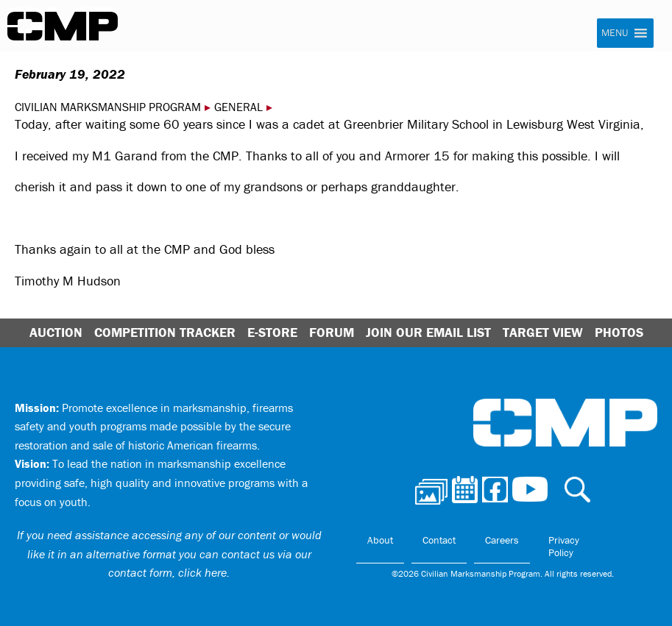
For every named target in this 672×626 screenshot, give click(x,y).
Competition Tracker (165, 332)
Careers (502, 540)
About (380, 540)
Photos (619, 332)
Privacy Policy (564, 547)
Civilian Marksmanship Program (63, 26)
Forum (332, 332)
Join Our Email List (428, 332)
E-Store (272, 332)
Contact (439, 540)
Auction (56, 332)
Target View (543, 332)
